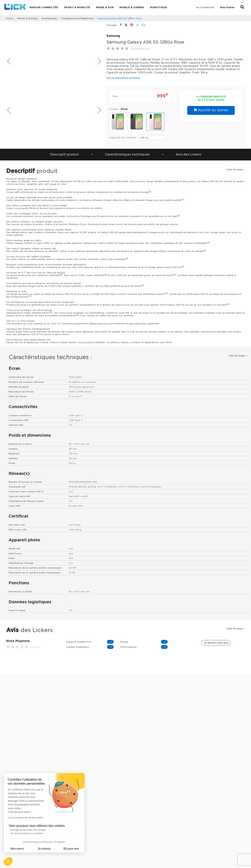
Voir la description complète (123, 78)
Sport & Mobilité (77, 8)
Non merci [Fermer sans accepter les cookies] (17, 849)
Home (10, 18)
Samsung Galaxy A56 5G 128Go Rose (120, 18)
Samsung (113, 36)
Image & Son (105, 8)
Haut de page (236, 169)
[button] (8, 861)
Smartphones (49, 18)
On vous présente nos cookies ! (27, 833)
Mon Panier (227, 8)
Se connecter (205, 8)
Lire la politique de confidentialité (25, 818)
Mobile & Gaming (132, 8)
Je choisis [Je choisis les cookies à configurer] (44, 849)
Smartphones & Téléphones (77, 18)
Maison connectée (44, 8)
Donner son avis (140, 48)
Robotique (159, 8)
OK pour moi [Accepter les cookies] (71, 849)
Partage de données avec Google (28, 830)
